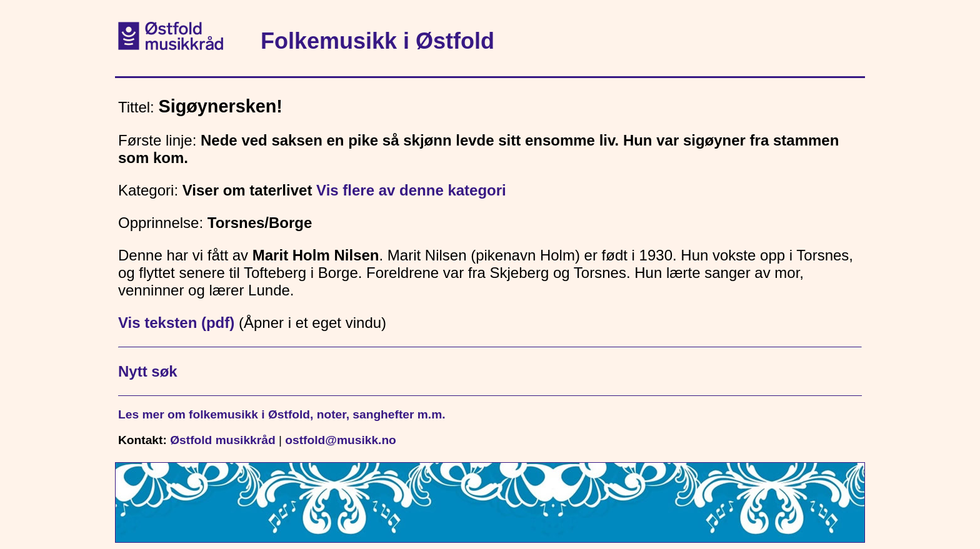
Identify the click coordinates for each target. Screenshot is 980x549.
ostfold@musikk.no (341, 440)
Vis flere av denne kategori (411, 190)
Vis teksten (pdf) (176, 323)
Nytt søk (148, 371)
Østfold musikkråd (222, 440)
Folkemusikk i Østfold (377, 41)
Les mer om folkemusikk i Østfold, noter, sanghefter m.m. (282, 414)
